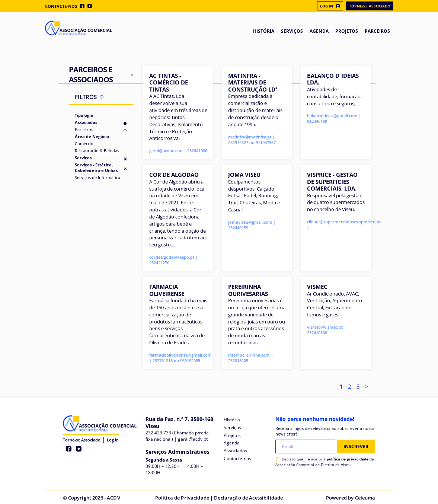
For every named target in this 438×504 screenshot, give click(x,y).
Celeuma (365, 498)
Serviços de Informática (97, 177)
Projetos (232, 435)
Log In (330, 6)
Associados (86, 122)
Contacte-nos (61, 6)
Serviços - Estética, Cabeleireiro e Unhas (96, 168)
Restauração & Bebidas (97, 151)
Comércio (84, 143)
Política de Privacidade (182, 498)
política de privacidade (348, 459)
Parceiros (84, 129)
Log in (113, 440)
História (232, 420)
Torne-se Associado (370, 6)
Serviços (83, 158)
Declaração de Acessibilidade (248, 498)
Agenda (232, 443)
